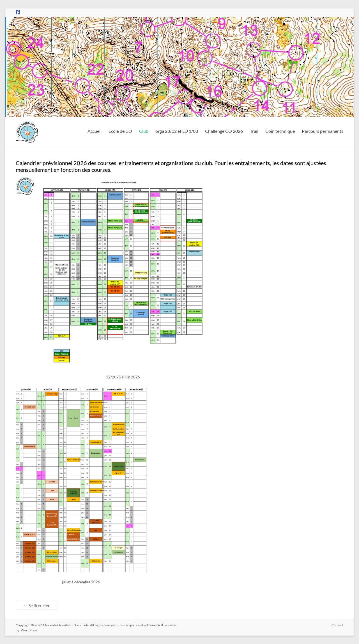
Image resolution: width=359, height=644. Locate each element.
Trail (254, 131)
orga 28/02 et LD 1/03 (177, 131)
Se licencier (36, 605)
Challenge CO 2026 (224, 131)
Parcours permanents (323, 131)
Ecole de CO (120, 131)
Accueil (95, 131)
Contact (337, 625)
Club (144, 131)
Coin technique (280, 131)
